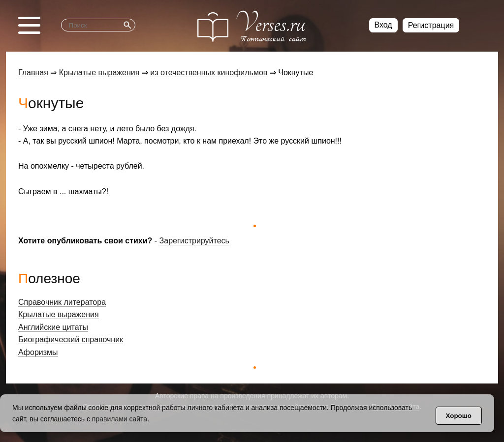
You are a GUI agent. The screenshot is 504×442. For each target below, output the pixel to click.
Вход (383, 25)
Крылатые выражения (99, 73)
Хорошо (459, 416)
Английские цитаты (53, 327)
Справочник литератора (62, 302)
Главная (33, 73)
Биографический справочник (71, 339)
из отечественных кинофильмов (209, 73)
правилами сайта (120, 419)
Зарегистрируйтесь (194, 241)
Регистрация (431, 25)
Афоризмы (38, 352)
